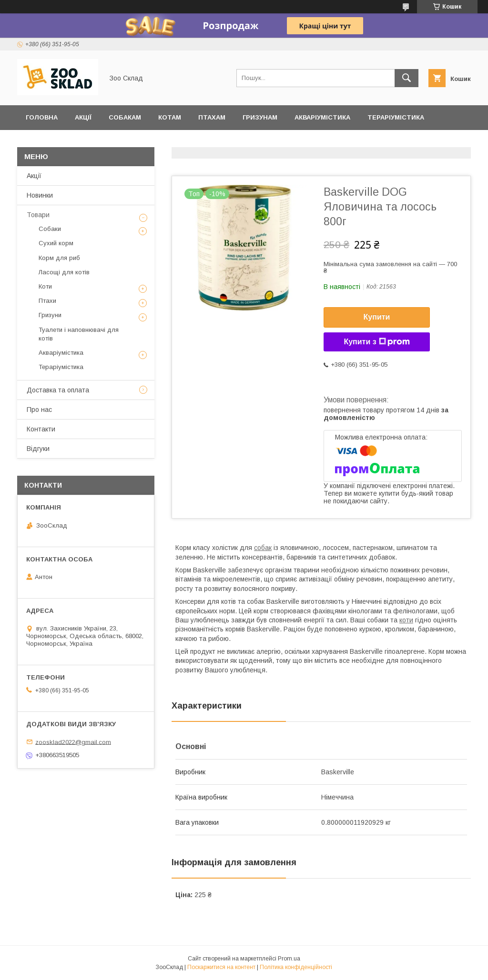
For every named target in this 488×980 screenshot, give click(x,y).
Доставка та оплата (108, 142)
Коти (45, 286)
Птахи (47, 301)
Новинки (40, 195)
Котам (170, 117)
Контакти (41, 429)
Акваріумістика (322, 117)
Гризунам (260, 117)
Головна (42, 117)
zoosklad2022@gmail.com (73, 742)
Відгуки (39, 142)
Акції (83, 117)
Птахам (212, 117)
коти (406, 620)
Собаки (50, 229)
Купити (377, 317)
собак (263, 548)
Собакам (125, 117)
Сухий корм (56, 243)
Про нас (39, 410)
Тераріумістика (396, 117)
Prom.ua (289, 959)
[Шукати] (407, 78)
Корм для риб (59, 258)
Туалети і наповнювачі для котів (79, 334)
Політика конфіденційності (296, 967)
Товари (38, 215)
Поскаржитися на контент (221, 967)
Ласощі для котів (64, 272)
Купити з (376, 342)
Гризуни (50, 315)
